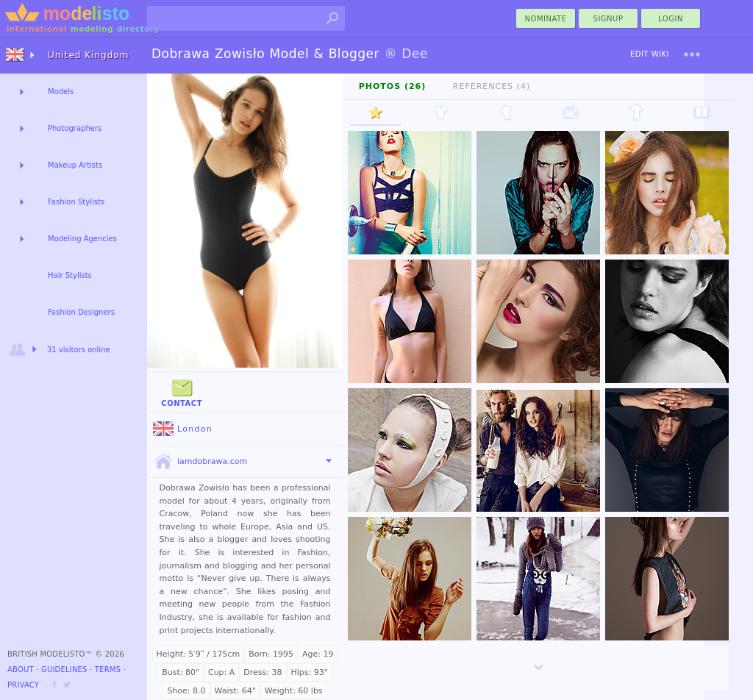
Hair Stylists (70, 275)
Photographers (75, 128)
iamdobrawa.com (200, 462)
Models (61, 92)
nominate (546, 19)
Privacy (23, 685)
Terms (108, 669)
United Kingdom (88, 55)
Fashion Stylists (76, 202)
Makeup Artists (75, 165)
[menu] (692, 54)
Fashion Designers (81, 312)
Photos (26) (393, 86)
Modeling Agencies (82, 239)
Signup (609, 19)
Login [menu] (671, 19)
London (183, 429)
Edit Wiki (650, 54)
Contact (182, 392)
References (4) (492, 86)
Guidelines (64, 669)
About (21, 669)
